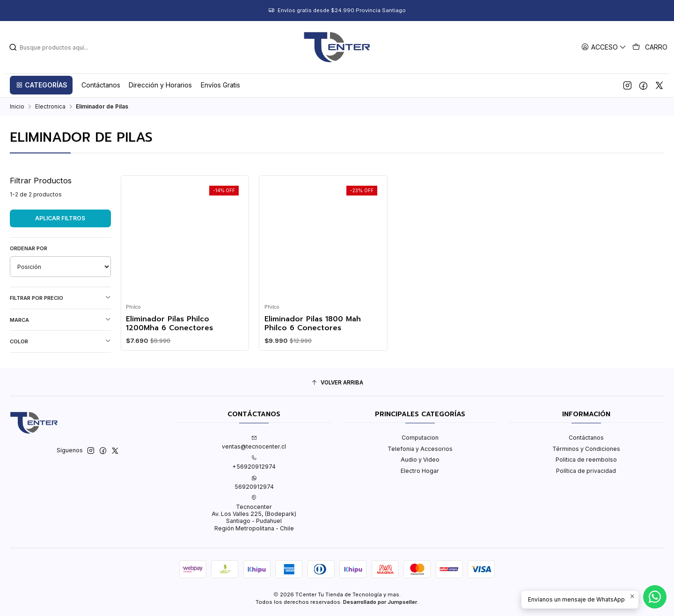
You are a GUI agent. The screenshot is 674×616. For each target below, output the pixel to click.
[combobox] (113, 47)
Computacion (420, 438)
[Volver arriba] (337, 383)
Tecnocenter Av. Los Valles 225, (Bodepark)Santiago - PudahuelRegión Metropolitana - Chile (254, 513)
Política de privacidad (586, 471)
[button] (41, 85)
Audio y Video (420, 460)
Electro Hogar (420, 471)
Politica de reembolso (586, 460)
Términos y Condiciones (586, 449)
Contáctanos (586, 438)
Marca (60, 320)
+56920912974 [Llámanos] (254, 463)
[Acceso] (604, 47)
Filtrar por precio (60, 298)
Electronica (50, 107)
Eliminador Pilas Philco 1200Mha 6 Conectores (169, 324)
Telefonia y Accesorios (420, 449)
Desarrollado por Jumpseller (380, 602)
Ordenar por (29, 248)
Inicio (17, 107)
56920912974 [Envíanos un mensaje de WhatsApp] (254, 483)
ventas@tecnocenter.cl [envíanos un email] (254, 442)
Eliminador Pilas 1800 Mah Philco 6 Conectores (313, 324)
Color (60, 341)
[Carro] (650, 47)
